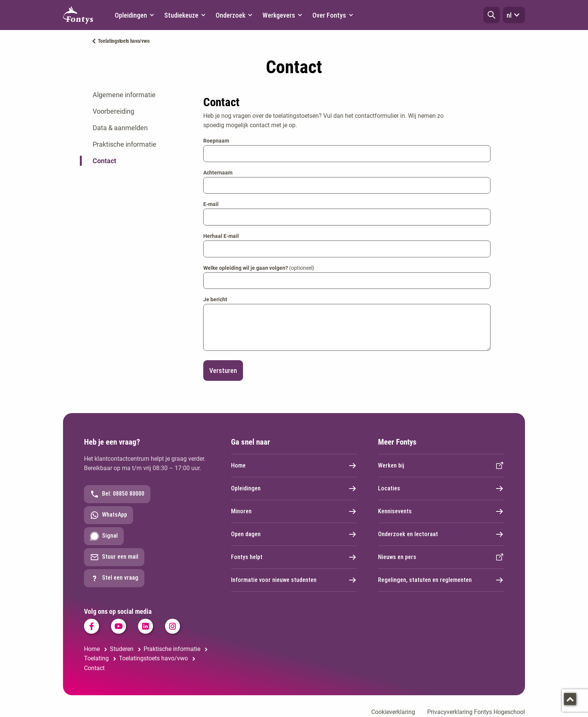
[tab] (136, 95)
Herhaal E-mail (221, 236)
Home (294, 466)
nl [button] (514, 15)
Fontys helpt (294, 557)
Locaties (441, 489)
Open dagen (294, 534)
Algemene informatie (124, 95)
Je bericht (215, 299)
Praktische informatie (124, 144)
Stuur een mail (114, 557)
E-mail (211, 204)
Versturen (223, 371)
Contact (104, 161)
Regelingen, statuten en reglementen (441, 580)
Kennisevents (441, 511)
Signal (104, 536)
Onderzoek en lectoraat (441, 534)
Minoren (294, 511)
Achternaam (218, 173)
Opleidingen (294, 489)
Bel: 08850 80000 (117, 494)
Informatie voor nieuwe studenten (294, 580)
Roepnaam (216, 141)
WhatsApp (109, 515)
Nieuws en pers (441, 557)
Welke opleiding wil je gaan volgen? (259, 268)
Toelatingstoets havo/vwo (124, 41)
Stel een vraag (114, 578)
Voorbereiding (113, 111)
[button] (492, 15)
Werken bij (441, 466)
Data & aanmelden (120, 128)
